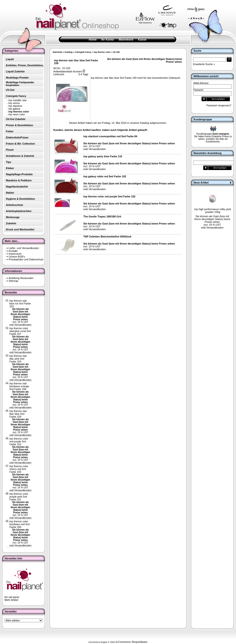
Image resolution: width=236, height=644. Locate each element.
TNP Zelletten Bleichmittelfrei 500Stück (107, 237)
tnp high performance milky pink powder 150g (213, 211)
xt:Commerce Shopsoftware (131, 642)
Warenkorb (126, 40)
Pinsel (10, 150)
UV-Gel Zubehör (16, 119)
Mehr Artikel (11, 600)
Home (93, 40)
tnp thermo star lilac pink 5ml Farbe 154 (18, 359)
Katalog (69, 52)
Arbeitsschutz (15, 205)
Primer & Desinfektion (19, 125)
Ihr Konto (107, 40)
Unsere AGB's (17, 257)
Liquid (10, 59)
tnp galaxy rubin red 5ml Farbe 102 (105, 176)
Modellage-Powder (17, 78)
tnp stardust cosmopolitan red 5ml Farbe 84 (110, 136)
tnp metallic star (18, 100)
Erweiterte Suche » (204, 64)
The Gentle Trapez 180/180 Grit (102, 216)
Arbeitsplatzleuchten (19, 211)
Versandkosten (23, 325)
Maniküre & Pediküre (19, 180)
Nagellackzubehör (17, 187)
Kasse (142, 40)
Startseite (57, 52)
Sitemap (13, 281)
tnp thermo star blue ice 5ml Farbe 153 (20, 303)
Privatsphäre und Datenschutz (26, 259)
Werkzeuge (13, 217)
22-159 (116, 52)
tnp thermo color (102, 52)
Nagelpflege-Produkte (19, 174)
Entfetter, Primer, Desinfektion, (25, 65)
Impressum (15, 254)
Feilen (10, 131)
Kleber (10, 168)
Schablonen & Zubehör (20, 156)
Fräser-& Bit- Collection (20, 144)
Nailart (10, 193)
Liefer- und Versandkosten (24, 248)
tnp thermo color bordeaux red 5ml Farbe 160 (20, 524)
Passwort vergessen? (219, 105)
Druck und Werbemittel (20, 229)
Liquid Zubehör (15, 71)
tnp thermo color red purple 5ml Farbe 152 (19, 441)
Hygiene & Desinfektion (20, 199)
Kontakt (13, 251)
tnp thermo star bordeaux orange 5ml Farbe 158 (19, 386)
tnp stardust (15, 106)
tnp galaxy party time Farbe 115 (103, 156)
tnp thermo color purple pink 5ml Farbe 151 (19, 497)
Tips (8, 162)
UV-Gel (10, 90)
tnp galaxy (14, 109)
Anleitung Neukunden (21, 278)
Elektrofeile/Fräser (17, 137)
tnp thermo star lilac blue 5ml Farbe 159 (18, 414)
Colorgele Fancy (83, 52)
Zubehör (11, 223)
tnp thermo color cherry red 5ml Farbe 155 (19, 469)
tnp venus (14, 103)
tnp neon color (17, 114)
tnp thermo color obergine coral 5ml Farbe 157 (20, 331)
